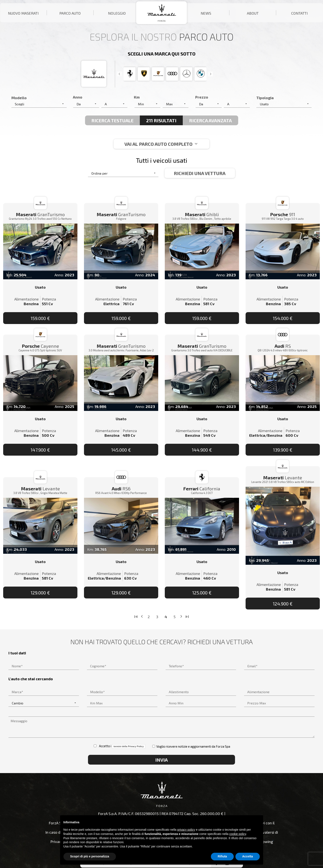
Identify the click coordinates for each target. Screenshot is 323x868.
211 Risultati (161, 120)
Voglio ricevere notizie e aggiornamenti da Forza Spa (191, 746)
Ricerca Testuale (112, 120)
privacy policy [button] (186, 830)
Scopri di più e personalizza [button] (90, 856)
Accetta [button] (248, 856)
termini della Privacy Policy (129, 746)
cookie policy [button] (238, 834)
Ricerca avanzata (210, 120)
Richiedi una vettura (200, 173)
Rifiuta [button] (222, 856)
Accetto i (120, 746)
